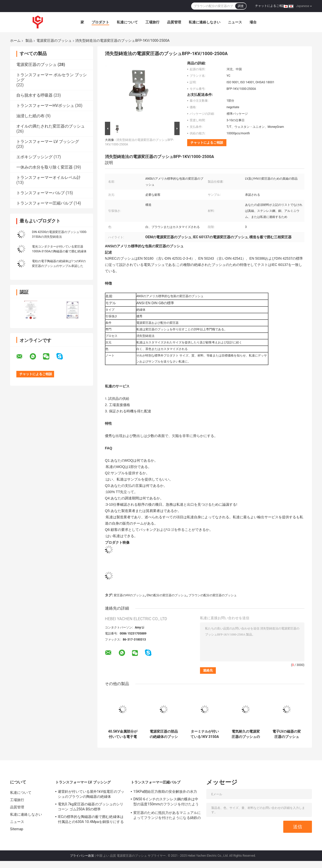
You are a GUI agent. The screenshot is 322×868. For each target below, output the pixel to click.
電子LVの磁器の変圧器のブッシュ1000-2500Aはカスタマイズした (287, 734)
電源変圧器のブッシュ (54, 41)
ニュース (235, 22)
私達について (127, 22)
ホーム (15, 41)
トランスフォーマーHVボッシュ (45, 106)
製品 (29, 41)
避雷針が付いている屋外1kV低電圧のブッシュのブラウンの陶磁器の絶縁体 (91, 794)
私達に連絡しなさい (205, 22)
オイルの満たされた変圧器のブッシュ (51, 126)
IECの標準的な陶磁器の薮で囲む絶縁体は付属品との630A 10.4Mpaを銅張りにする (91, 819)
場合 (253, 22)
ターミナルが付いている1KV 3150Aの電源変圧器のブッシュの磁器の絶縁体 (205, 734)
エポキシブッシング (34, 157)
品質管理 (174, 22)
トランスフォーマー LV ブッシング (48, 142)
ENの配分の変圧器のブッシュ (167, 595)
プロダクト (100, 22)
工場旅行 (152, 22)
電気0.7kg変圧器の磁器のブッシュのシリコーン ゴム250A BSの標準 (91, 807)
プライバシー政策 (82, 856)
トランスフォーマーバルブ (41, 193)
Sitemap (17, 829)
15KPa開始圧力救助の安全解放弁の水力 (165, 792)
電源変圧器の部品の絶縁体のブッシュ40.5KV (164, 734)
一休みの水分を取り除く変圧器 (45, 167)
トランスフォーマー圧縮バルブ (45, 203)
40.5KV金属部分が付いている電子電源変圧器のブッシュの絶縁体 (123, 734)
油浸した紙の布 (30, 116)
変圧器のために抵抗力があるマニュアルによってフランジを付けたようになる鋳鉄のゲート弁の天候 (167, 816)
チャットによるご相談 (270, 6)
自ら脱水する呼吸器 (34, 95)
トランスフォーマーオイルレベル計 (49, 177)
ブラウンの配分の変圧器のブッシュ (213, 595)
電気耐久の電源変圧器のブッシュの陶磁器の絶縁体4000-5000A (246, 734)
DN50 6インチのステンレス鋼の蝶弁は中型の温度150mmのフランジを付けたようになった (166, 802)
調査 (241, 6)
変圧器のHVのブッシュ (129, 595)
